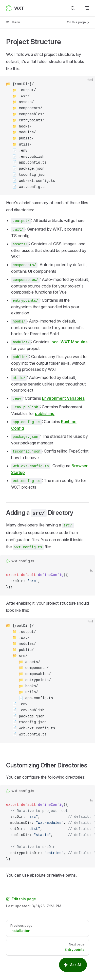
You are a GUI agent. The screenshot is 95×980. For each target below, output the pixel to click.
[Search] (73, 8)
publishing (45, 413)
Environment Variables (63, 398)
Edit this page (21, 899)
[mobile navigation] (87, 8)
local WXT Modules (69, 342)
